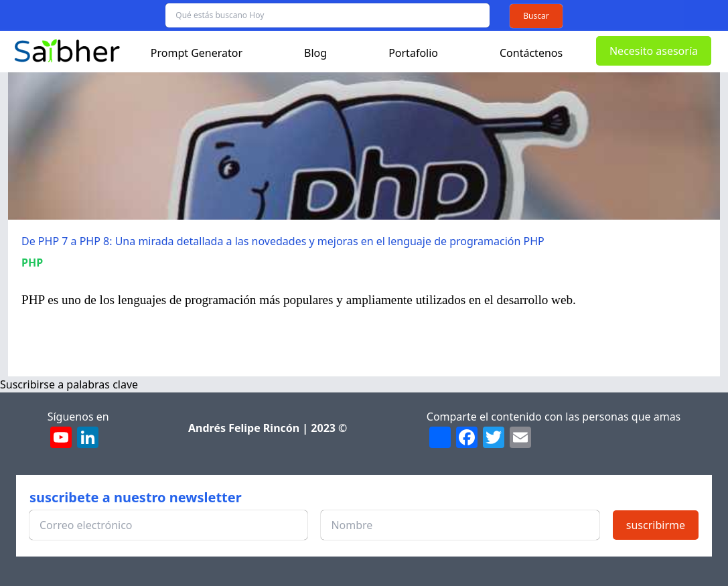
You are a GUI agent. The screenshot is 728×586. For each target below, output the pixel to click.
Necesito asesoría (654, 51)
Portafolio (413, 53)
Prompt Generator (197, 53)
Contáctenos (531, 53)
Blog (315, 53)
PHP (32, 263)
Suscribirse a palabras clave (69, 384)
